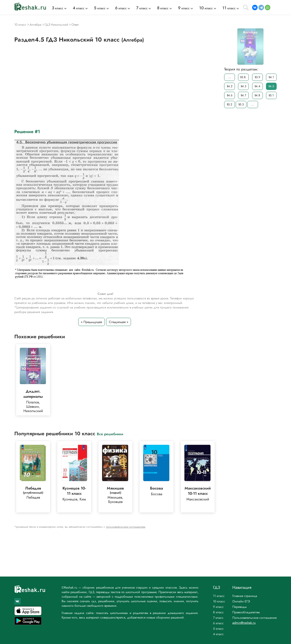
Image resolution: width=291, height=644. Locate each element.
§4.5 (271, 86)
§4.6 (230, 95)
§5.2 (230, 104)
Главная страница (245, 596)
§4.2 (230, 86)
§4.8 (257, 95)
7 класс (218, 618)
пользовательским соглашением (126, 527)
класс (58, 8)
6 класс (218, 623)
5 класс (218, 629)
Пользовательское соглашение (255, 618)
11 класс (219, 596)
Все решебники (110, 434)
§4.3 (243, 86)
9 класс (218, 607)
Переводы (240, 607)
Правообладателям (246, 612)
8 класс (218, 612)
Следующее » (119, 322)
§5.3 (241, 104)
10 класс (219, 601)
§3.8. (243, 77)
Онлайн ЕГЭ (241, 601)
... (230, 77)
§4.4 (257, 86)
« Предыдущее (92, 322)
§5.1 (271, 95)
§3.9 (257, 77)
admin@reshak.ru (244, 623)
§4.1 (271, 77)
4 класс (218, 634)
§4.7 (243, 95)
